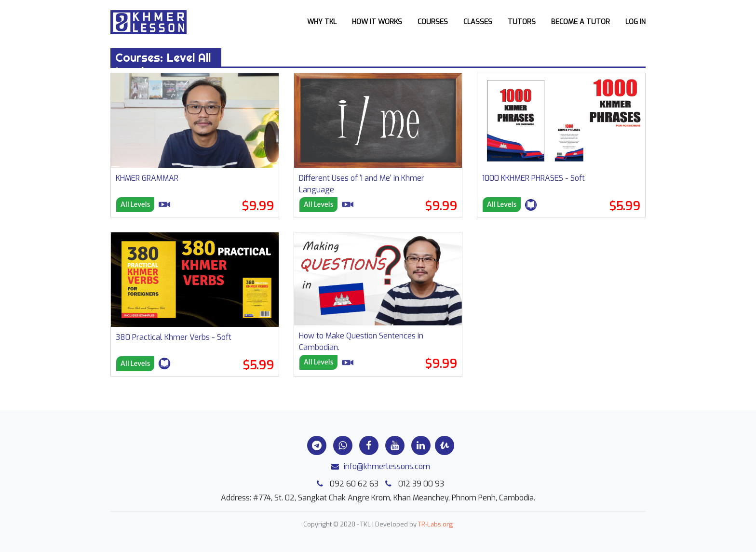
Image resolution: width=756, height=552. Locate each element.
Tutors (522, 22)
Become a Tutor (580, 22)
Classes (478, 22)
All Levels (135, 204)
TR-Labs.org (435, 524)
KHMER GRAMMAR (147, 178)
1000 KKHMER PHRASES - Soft (533, 178)
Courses (433, 22)
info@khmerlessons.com (378, 466)
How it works (377, 22)
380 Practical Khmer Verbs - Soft (174, 337)
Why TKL (322, 22)
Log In (635, 22)
